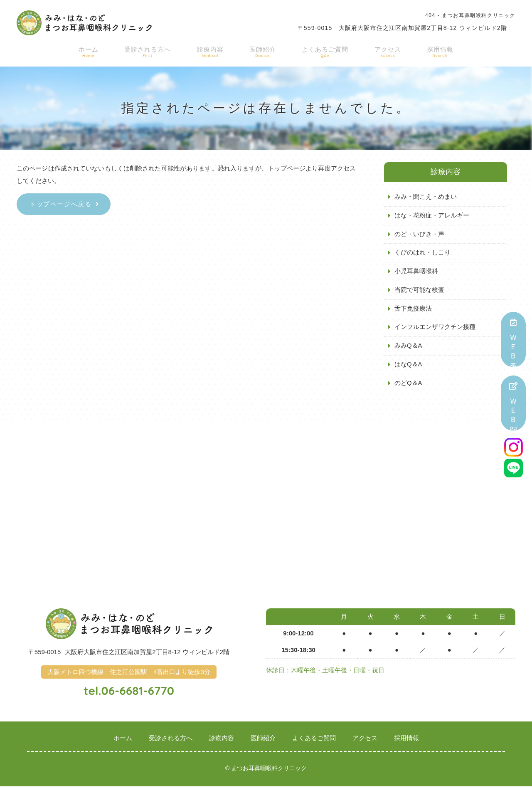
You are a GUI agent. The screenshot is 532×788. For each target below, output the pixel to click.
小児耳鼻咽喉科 (416, 272)
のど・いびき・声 (419, 234)
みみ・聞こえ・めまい (426, 197)
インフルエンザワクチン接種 (435, 328)
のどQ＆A (408, 384)
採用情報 (431, 51)
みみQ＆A (408, 347)
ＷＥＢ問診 (513, 403)
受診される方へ (154, 51)
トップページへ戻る (60, 204)
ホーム (98, 51)
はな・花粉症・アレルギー (432, 216)
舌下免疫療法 (413, 309)
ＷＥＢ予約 (513, 340)
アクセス (382, 51)
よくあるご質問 (322, 51)
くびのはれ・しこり (422, 253)
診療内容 (214, 51)
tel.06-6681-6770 (129, 692)
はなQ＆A (408, 365)
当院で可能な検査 (419, 290)
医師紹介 (263, 51)
